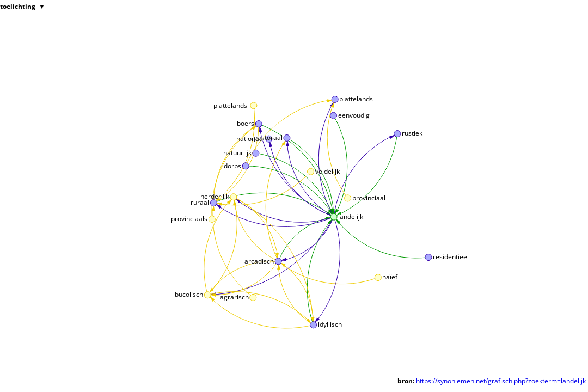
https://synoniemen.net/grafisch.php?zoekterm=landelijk (501, 381)
